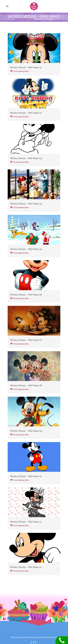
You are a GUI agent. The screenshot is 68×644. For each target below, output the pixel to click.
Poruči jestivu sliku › (20, 71)
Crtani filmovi (27, 19)
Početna (18, 19)
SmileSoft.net (52, 637)
